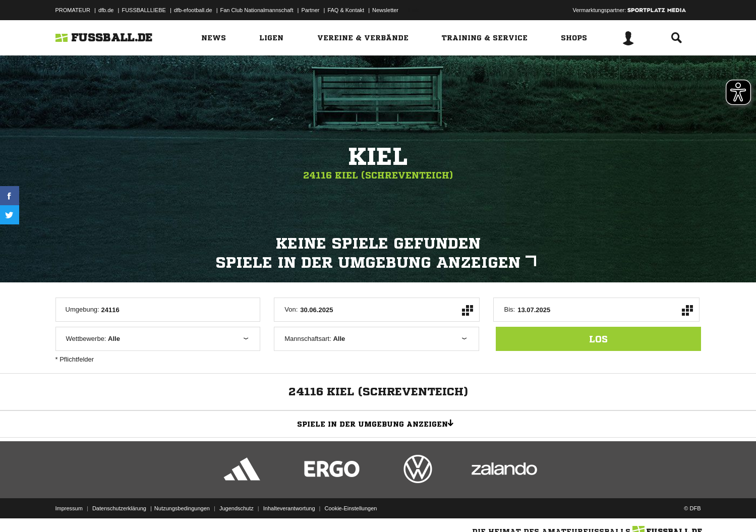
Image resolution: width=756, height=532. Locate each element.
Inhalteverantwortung (289, 508)
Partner (310, 10)
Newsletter (385, 10)
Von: (291, 309)
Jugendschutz (237, 508)
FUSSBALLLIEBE (143, 10)
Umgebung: (82, 309)
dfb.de (106, 10)
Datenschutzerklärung (119, 508)
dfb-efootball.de (193, 10)
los (598, 339)
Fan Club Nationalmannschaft (257, 10)
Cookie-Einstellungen (351, 508)
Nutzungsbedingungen (182, 508)
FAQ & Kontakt (346, 10)
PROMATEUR (73, 10)
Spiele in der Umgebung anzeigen (378, 263)
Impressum (69, 508)
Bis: (509, 309)
